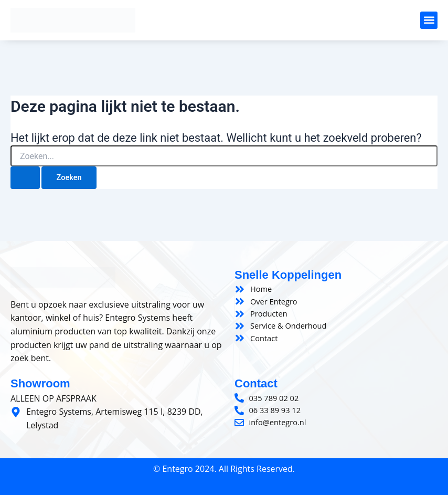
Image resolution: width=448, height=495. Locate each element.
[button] (429, 20)
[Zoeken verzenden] (25, 178)
